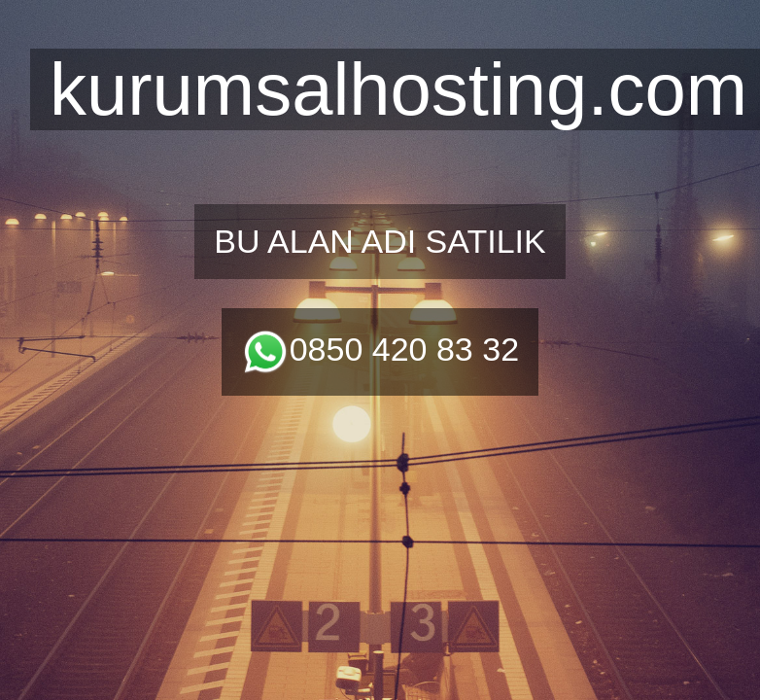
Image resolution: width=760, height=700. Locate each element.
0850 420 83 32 (380, 349)
